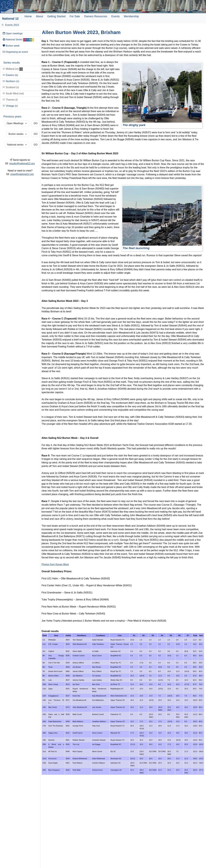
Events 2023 (10, 25)
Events (116, 16)
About (40, 16)
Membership (131, 16)
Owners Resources (96, 16)
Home (28, 16)
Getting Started (56, 16)
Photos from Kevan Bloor (55, 564)
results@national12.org (22, 164)
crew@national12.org (22, 174)
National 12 (10, 19)
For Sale (75, 16)
